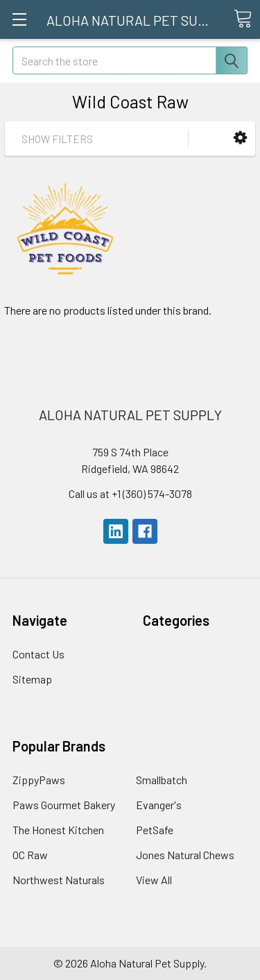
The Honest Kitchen (58, 830)
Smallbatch (162, 780)
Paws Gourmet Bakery (64, 805)
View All (154, 880)
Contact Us (38, 654)
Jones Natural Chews (185, 855)
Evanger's (159, 805)
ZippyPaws (39, 780)
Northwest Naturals (59, 880)
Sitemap (32, 679)
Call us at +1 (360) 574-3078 (130, 493)
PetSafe (155, 830)
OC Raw (30, 855)
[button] (240, 138)
